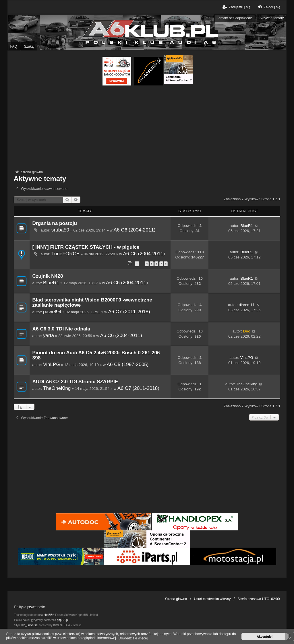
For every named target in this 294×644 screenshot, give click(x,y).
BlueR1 (247, 226)
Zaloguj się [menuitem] (268, 7)
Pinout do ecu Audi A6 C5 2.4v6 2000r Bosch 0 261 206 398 (96, 355)
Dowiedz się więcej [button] (133, 638)
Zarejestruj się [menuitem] (236, 7)
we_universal (30, 625)
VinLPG (52, 364)
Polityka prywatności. (30, 607)
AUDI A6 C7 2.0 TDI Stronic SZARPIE (75, 382)
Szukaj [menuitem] (29, 46)
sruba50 (60, 230)
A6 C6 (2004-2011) (135, 230)
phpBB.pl (63, 620)
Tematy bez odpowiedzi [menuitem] (235, 18)
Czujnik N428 (48, 276)
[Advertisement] (147, 129)
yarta (49, 335)
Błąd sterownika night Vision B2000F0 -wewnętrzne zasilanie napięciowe (92, 302)
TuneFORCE (66, 254)
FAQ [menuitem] (14, 46)
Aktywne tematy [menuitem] (272, 18)
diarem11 (247, 305)
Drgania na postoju (55, 223)
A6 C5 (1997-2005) (128, 364)
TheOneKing (57, 388)
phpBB (48, 615)
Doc (247, 331)
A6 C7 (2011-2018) (129, 312)
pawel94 (52, 312)
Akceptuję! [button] (265, 637)
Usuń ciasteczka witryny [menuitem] (212, 599)
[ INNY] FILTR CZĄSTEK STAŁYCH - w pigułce (86, 247)
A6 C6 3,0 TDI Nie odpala (61, 329)
